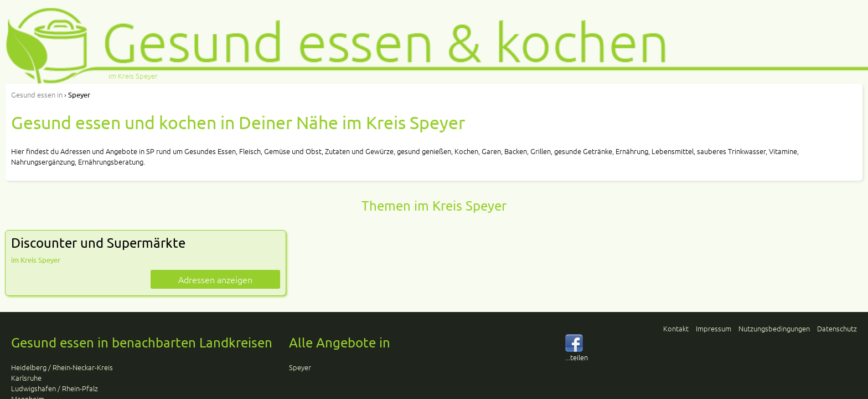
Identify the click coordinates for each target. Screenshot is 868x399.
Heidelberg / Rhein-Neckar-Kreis (62, 367)
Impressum (714, 328)
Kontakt (676, 328)
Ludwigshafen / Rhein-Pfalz (55, 388)
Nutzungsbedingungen (774, 328)
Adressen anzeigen (215, 279)
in (37, 94)
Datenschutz (837, 328)
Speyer (300, 367)
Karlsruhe (26, 378)
